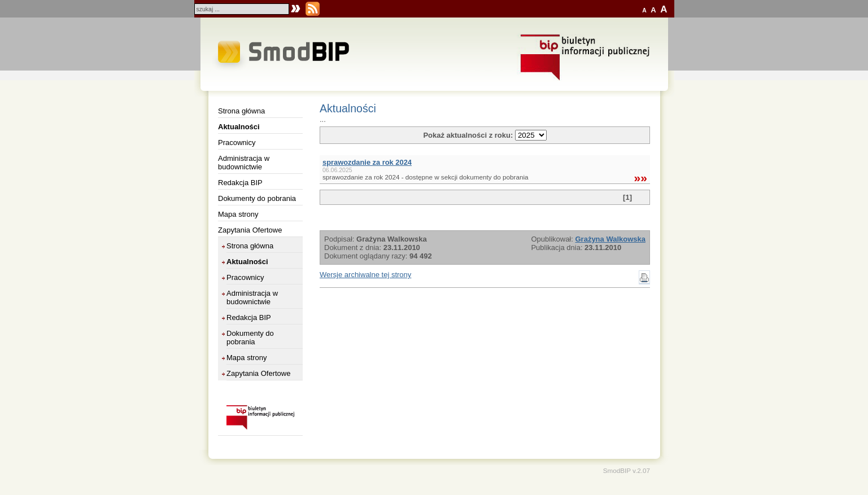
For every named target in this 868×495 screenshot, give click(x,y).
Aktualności (239, 127)
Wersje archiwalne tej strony (365, 275)
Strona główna (241, 111)
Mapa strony (238, 214)
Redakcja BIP (240, 183)
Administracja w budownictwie (244, 163)
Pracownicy (237, 143)
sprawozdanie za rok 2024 (367, 162)
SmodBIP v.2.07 (627, 470)
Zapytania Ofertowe (250, 230)
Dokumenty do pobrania (257, 198)
